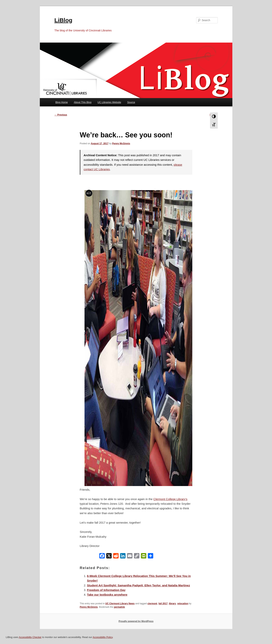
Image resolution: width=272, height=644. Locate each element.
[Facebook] (102, 557)
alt (89, 193)
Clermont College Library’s (170, 499)
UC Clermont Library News (120, 604)
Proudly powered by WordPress (136, 621)
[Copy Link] (137, 557)
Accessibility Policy (103, 637)
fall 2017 (163, 604)
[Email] (130, 557)
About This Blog (83, 102)
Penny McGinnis (121, 144)
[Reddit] (116, 557)
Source (131, 102)
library (172, 604)
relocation (183, 604)
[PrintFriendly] (144, 557)
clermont (152, 604)
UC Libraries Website (109, 102)
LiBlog (63, 20)
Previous (61, 115)
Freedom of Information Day (106, 590)
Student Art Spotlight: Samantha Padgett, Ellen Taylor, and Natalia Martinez (139, 585)
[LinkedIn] (123, 557)
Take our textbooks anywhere (107, 595)
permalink (119, 607)
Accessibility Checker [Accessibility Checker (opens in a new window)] (30, 637)
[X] (109, 557)
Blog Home (62, 102)
